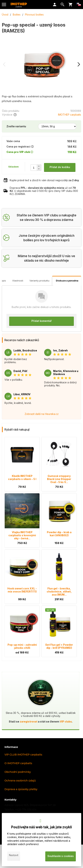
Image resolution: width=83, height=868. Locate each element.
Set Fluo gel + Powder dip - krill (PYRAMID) (59, 646)
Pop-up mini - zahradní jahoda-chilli (22, 646)
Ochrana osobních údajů (20, 781)
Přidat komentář (42, 321)
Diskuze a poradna (67, 281)
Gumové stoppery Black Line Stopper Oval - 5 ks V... (59, 479)
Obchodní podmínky (18, 772)
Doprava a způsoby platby (21, 789)
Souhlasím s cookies (61, 856)
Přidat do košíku (60, 167)
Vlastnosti (18, 281)
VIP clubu (66, 722)
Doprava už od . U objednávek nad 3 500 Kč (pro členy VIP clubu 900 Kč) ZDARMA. (44, 191)
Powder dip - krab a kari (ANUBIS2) (59, 534)
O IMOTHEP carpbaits (18, 763)
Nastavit (14, 855)
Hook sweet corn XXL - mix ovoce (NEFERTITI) (22, 590)
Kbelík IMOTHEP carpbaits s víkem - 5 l (22, 477)
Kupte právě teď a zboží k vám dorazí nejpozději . (45, 180)
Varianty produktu (39, 281)
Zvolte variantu (16, 126)
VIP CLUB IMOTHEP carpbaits (23, 755)
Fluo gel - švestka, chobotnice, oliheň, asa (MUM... (59, 591)
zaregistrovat (29, 722)
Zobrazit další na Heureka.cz (42, 414)
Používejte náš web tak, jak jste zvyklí (41, 827)
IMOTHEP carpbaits (70, 115)
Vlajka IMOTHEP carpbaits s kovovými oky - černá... (22, 535)
